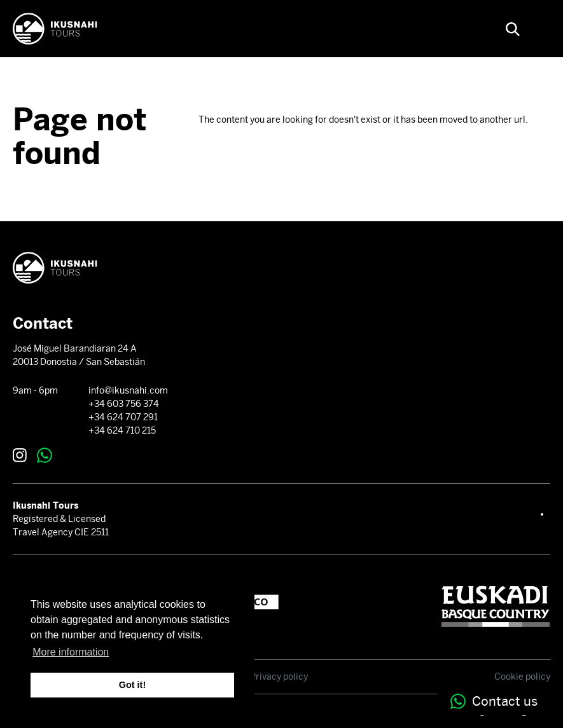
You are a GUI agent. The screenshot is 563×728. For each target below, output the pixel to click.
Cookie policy (522, 676)
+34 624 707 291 (123, 417)
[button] (513, 29)
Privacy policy (279, 676)
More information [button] (71, 652)
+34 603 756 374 (124, 404)
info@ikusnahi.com (128, 390)
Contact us (494, 701)
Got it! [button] (132, 685)
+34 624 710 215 (122, 430)
